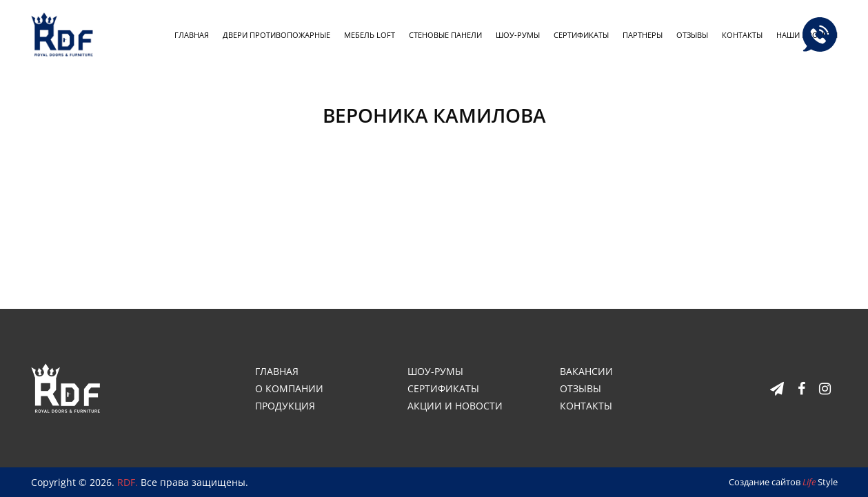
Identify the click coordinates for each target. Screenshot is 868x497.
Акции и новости (455, 406)
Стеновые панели (445, 35)
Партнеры (643, 35)
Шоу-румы (518, 35)
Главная (192, 35)
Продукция (285, 406)
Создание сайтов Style (783, 482)
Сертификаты (581, 35)
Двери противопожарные (276, 35)
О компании (289, 388)
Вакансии (586, 371)
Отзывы (692, 35)
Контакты (742, 35)
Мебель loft (370, 35)
